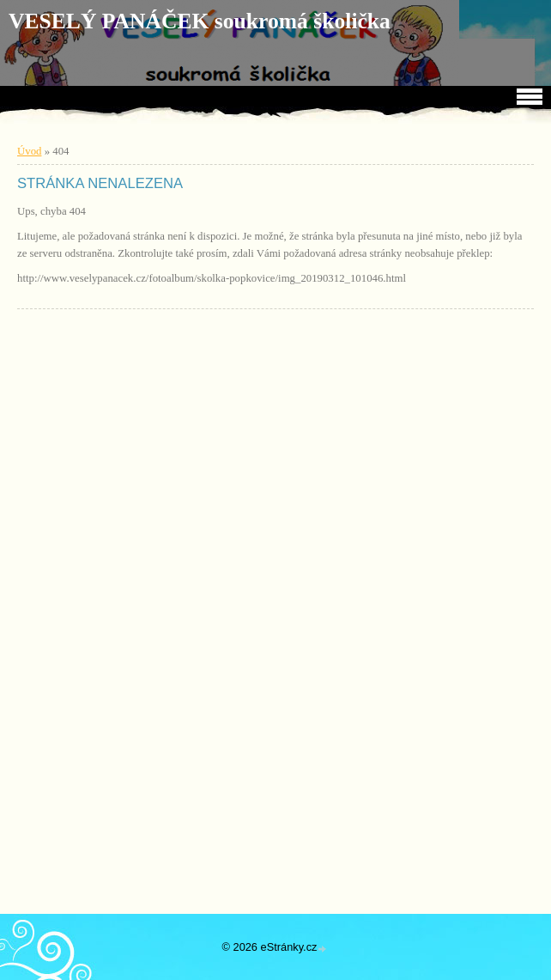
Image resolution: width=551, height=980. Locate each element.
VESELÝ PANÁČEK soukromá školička (200, 21)
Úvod (29, 151)
